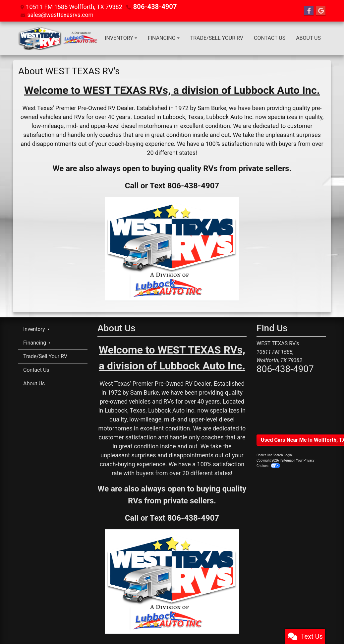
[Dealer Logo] (59, 38)
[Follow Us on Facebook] (309, 11)
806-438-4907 (153, 6)
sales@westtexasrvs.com (61, 14)
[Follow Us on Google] (321, 11)
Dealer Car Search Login (274, 455)
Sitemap (287, 460)
